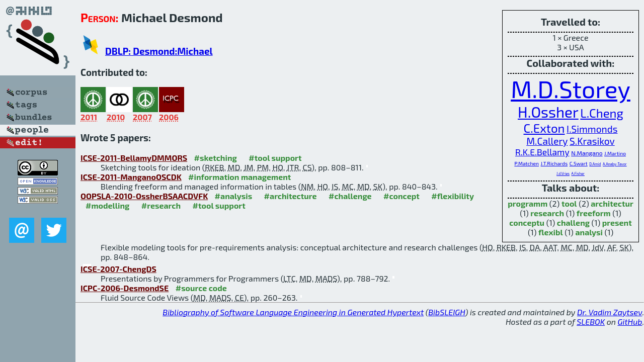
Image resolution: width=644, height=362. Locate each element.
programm (528, 203)
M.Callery (547, 141)
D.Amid (595, 164)
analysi (589, 232)
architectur (612, 203)
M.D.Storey (571, 88)
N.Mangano (587, 153)
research (547, 213)
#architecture (291, 196)
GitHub (630, 322)
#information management (239, 177)
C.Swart (579, 163)
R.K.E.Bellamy (542, 152)
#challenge (350, 196)
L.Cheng (602, 113)
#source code (201, 288)
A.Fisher (578, 173)
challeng (573, 222)
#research (161, 205)
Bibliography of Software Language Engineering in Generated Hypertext (293, 312)
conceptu (527, 222)
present (617, 222)
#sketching (216, 158)
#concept (401, 196)
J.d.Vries (563, 173)
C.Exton (544, 128)
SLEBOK (591, 322)
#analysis (234, 196)
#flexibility (453, 196)
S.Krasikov (592, 141)
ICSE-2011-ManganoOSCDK (131, 177)
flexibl (551, 232)
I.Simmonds (592, 129)
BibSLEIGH (447, 312)
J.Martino (615, 153)
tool (569, 203)
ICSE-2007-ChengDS (118, 269)
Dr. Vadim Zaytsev (610, 312)
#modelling (107, 205)
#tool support (275, 158)
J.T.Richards (554, 163)
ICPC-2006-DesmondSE (125, 288)
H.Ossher (548, 112)
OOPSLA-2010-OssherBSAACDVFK (144, 196)
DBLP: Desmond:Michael (159, 51)
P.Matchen (527, 163)
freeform (594, 213)
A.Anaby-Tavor (615, 164)
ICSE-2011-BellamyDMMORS (134, 158)
